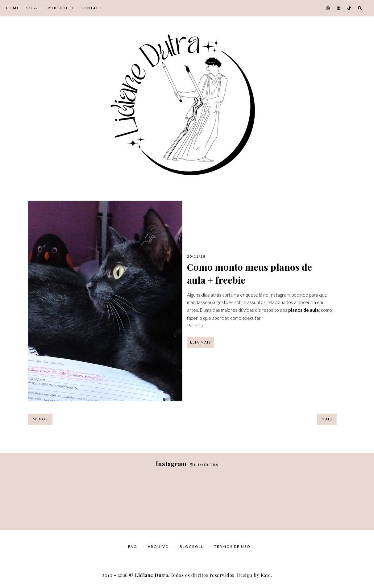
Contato (91, 8)
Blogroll (192, 546)
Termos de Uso (232, 546)
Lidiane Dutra (152, 575)
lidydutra (204, 465)
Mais (327, 419)
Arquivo (158, 546)
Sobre (34, 8)
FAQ (133, 546)
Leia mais (201, 342)
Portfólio (61, 8)
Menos (40, 419)
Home (13, 8)
